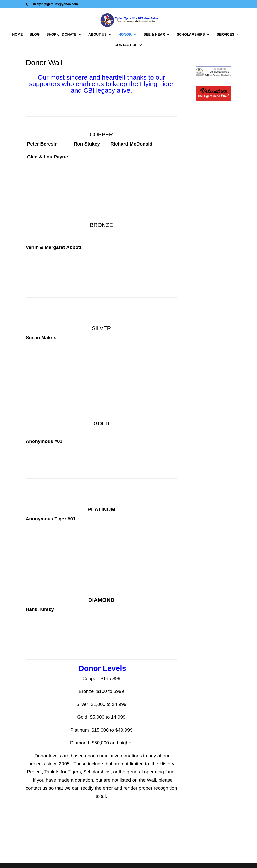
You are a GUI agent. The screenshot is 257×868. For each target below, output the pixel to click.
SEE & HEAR (154, 34)
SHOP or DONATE (61, 34)
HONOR (125, 34)
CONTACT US (126, 45)
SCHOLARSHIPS (191, 34)
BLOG (35, 34)
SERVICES (226, 34)
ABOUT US (98, 34)
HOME (17, 34)
